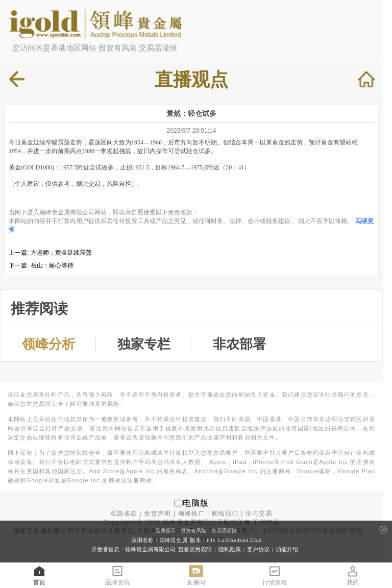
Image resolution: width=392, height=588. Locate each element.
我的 (353, 575)
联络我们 (225, 513)
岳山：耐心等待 (52, 265)
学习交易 (259, 513)
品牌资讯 (117, 575)
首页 (39, 575)
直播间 (196, 575)
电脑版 (196, 503)
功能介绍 (287, 549)
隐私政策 (230, 549)
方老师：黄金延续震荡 (61, 253)
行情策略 (275, 575)
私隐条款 (124, 513)
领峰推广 (192, 513)
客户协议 (258, 549)
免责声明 (157, 513)
